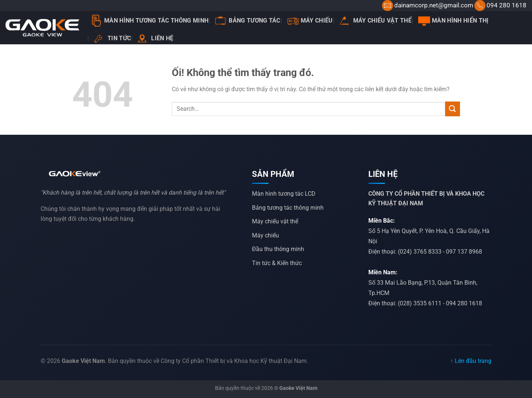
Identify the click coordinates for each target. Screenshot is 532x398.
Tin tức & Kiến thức (277, 263)
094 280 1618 (507, 5)
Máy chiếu (310, 21)
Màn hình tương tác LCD (284, 194)
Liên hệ (155, 38)
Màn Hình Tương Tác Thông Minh (149, 21)
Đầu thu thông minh (278, 249)
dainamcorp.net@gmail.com (434, 5)
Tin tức (112, 38)
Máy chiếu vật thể (376, 20)
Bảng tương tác (248, 21)
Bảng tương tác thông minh (288, 208)
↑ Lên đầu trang (471, 361)
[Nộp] (453, 109)
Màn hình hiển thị (453, 21)
